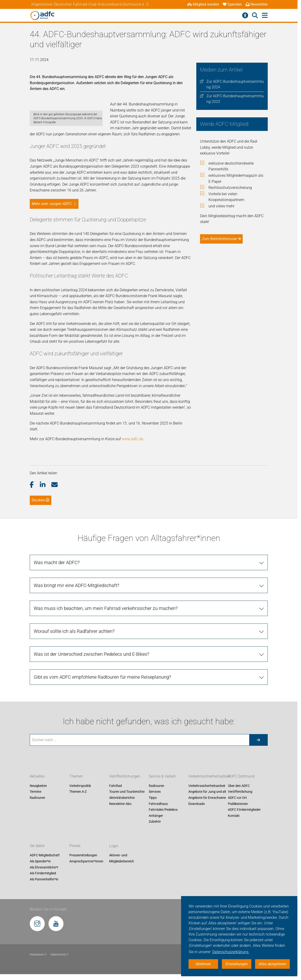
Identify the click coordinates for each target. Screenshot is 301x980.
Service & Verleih (162, 788)
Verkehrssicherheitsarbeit (209, 788)
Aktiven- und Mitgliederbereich (122, 870)
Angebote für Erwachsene (207, 810)
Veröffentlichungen (125, 788)
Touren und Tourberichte (127, 804)
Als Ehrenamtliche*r (44, 879)
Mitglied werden (203, 4)
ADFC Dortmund (241, 788)
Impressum (38, 966)
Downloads (197, 816)
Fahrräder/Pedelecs (163, 822)
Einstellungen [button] (237, 964)
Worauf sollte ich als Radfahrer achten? (74, 643)
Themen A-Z (78, 804)
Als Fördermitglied (43, 885)
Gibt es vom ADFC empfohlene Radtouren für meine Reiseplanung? (102, 689)
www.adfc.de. (133, 451)
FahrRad (115, 798)
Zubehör (155, 834)
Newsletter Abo (120, 816)
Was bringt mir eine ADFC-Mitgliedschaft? (76, 597)
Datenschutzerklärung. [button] (231, 952)
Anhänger (156, 828)
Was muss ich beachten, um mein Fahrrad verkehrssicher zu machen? (106, 620)
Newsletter (257, 4)
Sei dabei (37, 858)
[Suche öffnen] (255, 15)
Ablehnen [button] (203, 964)
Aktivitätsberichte (122, 810)
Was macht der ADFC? (57, 574)
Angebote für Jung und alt (207, 804)
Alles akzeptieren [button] (272, 964)
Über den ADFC (239, 798)
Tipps (153, 810)
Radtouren (37, 810)
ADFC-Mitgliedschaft (45, 867)
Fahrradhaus (158, 816)
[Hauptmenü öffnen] (265, 16)
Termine (35, 804)
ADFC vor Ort (237, 810)
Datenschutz (60, 966)
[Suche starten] (258, 752)
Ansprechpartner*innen (86, 873)
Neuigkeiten (38, 798)
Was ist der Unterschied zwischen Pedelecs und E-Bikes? (91, 666)
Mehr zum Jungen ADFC (52, 216)
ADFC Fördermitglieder (244, 822)
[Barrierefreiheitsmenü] (245, 15)
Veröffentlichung (240, 804)
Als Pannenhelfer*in (44, 891)
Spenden (232, 4)
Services (155, 804)
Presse (75, 858)
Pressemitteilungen (83, 867)
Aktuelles (37, 788)
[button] (35, 497)
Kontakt (234, 828)
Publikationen (238, 816)
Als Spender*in (40, 873)
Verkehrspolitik (80, 798)
